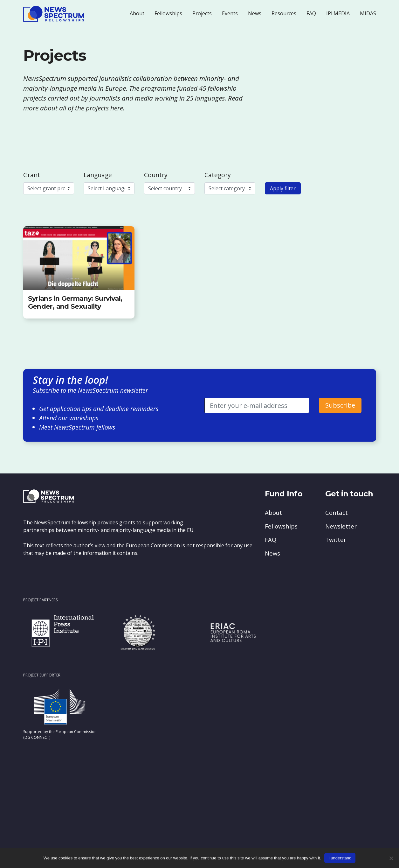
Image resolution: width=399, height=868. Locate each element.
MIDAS (368, 13)
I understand (340, 858)
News (255, 13)
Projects (202, 13)
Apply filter (283, 188)
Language (98, 175)
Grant (32, 175)
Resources (284, 13)
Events (230, 13)
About (137, 13)
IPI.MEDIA (338, 13)
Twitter (336, 539)
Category (218, 175)
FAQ (311, 13)
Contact (337, 512)
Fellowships (168, 13)
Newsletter (341, 526)
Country (156, 175)
